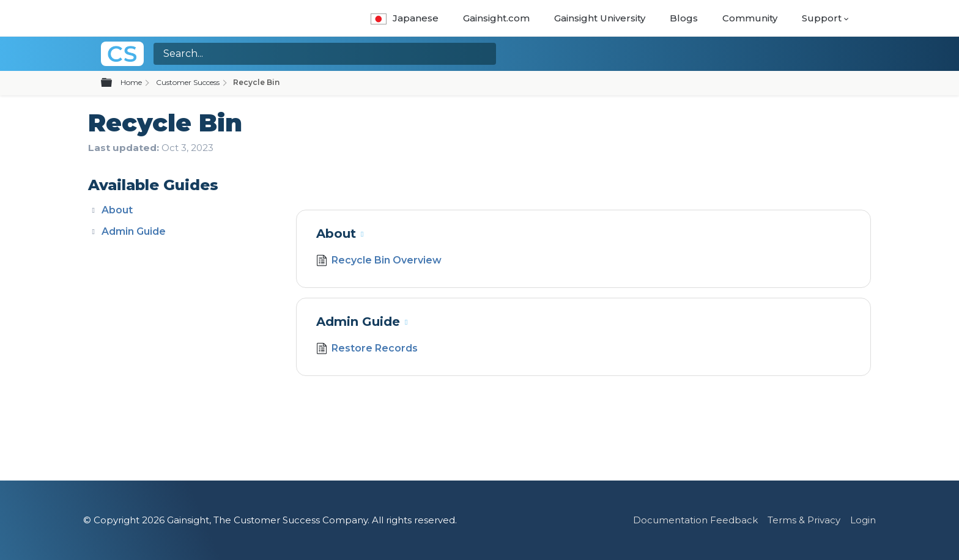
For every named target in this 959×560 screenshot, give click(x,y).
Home (131, 82)
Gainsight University (600, 18)
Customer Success (188, 82)
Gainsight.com (496, 18)
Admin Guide (134, 231)
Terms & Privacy (804, 520)
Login (863, 520)
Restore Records (367, 350)
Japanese (405, 18)
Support (822, 18)
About (117, 210)
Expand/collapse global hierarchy (114, 83)
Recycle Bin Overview (379, 262)
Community (750, 18)
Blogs (684, 18)
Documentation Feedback (695, 520)
